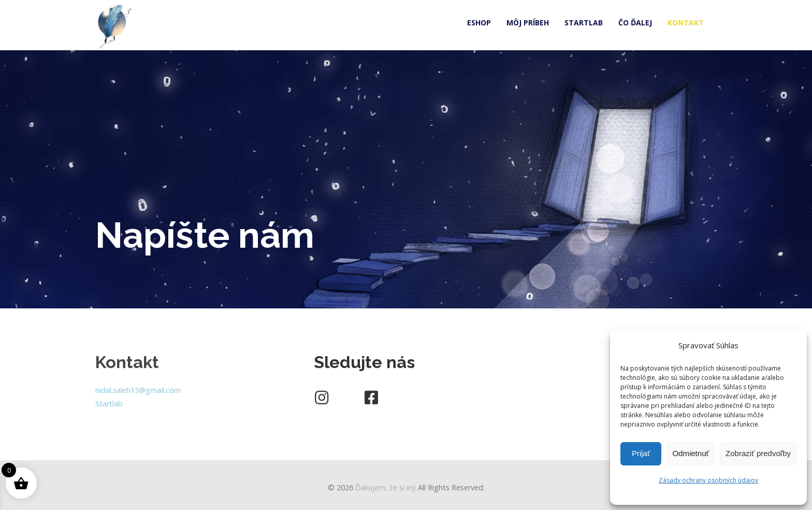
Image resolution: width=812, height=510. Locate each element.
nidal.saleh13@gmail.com (138, 393)
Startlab (109, 407)
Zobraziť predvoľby (758, 453)
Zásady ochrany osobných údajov (708, 480)
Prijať (641, 453)
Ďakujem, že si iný (386, 487)
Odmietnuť (691, 453)
